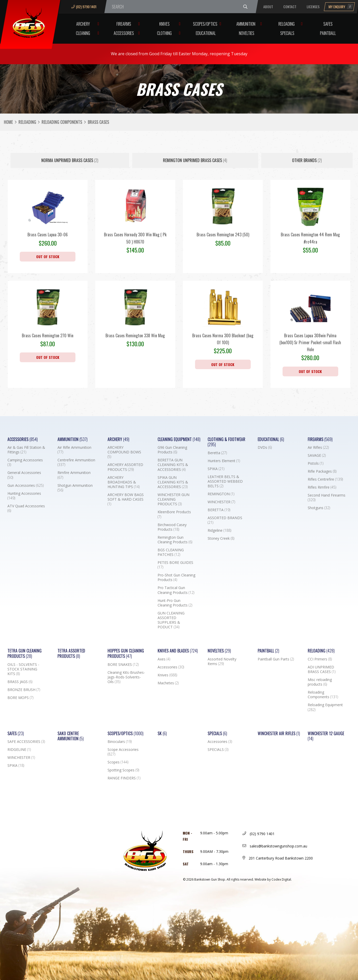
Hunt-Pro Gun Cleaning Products (175, 603)
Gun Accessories (26, 486)
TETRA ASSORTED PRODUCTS (71, 654)
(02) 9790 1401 (84, 7)
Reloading (287, 24)
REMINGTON (221, 494)
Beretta (217, 453)
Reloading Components (62, 122)
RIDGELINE (19, 750)
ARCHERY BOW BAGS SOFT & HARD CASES (126, 499)
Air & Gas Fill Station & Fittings (26, 450)
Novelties (247, 33)
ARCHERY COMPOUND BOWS (124, 452)
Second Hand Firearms (327, 498)
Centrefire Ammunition (76, 462)
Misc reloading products (320, 682)
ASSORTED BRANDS (225, 520)
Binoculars (120, 742)
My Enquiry (341, 7)
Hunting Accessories (24, 496)
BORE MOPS (20, 698)
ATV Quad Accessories (26, 508)
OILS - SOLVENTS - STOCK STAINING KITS (23, 669)
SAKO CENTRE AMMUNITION (71, 736)
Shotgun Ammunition (75, 488)
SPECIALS (218, 750)
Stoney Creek (221, 538)
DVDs (265, 447)
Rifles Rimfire (322, 487)
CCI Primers (320, 659)
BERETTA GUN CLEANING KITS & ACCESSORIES (173, 465)
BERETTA (219, 510)
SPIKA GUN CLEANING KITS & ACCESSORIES (173, 482)
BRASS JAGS (20, 682)
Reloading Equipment (325, 707)
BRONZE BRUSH (24, 690)
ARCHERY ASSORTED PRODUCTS (125, 467)
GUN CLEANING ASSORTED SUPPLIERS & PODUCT (171, 620)
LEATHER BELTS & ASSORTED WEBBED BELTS (225, 481)
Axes (164, 659)
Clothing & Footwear (226, 442)
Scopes (118, 762)
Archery (83, 24)
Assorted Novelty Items (222, 661)
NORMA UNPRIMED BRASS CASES (70, 160)
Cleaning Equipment (179, 439)
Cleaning (83, 33)
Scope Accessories (123, 752)
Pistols (316, 463)
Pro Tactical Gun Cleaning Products (176, 590)
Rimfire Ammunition (74, 475)
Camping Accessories (25, 462)
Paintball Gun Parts (276, 659)
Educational (206, 33)
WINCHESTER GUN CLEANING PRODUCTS (173, 499)
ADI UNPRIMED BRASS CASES (322, 669)
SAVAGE (317, 455)
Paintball (328, 33)
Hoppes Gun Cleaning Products (126, 654)
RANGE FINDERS (124, 778)
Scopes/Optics (205, 24)
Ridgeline (219, 530)
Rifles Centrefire (325, 479)
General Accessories (24, 475)
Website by (273, 879)
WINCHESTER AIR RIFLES (279, 734)
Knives (165, 24)
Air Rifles (318, 447)
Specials (287, 33)
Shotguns (319, 508)
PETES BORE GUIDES (175, 565)
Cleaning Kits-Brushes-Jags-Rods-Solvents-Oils (126, 677)
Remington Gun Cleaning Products (175, 540)
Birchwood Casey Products (172, 527)
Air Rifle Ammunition (74, 450)
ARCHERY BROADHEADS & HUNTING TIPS (124, 482)
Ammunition (246, 24)
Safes (328, 24)
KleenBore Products (174, 514)
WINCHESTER (221, 502)
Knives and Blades (178, 651)
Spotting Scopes (123, 770)
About (268, 7)
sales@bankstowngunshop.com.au (275, 846)
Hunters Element (224, 461)
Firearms (124, 24)
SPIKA (216, 469)
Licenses (313, 7)
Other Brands (307, 160)
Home (8, 122)
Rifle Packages (322, 471)
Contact (290, 7)
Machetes (168, 683)
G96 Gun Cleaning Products (172, 450)
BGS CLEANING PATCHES (171, 552)
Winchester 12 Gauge (326, 736)
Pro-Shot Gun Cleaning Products (176, 577)
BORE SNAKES (123, 665)
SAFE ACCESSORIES (26, 742)
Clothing (164, 33)
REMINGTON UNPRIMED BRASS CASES (195, 160)
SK (162, 734)
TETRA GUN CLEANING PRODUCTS (25, 654)
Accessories (124, 33)
